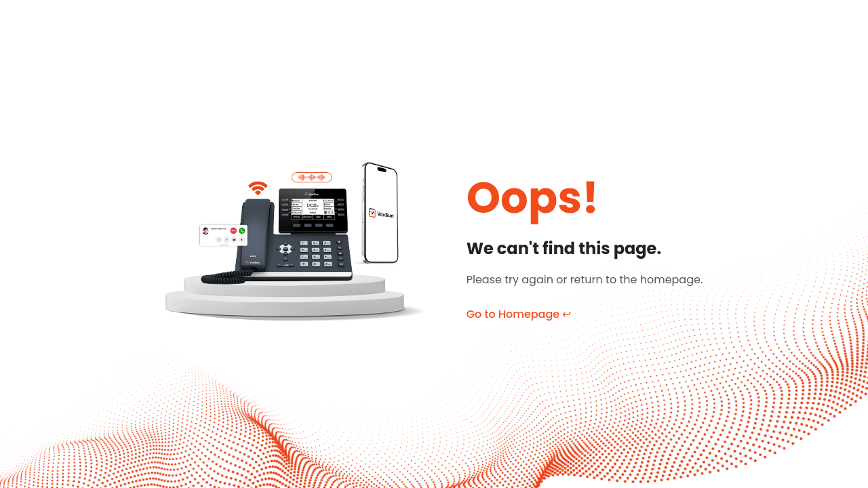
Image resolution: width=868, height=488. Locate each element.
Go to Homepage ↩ (519, 314)
